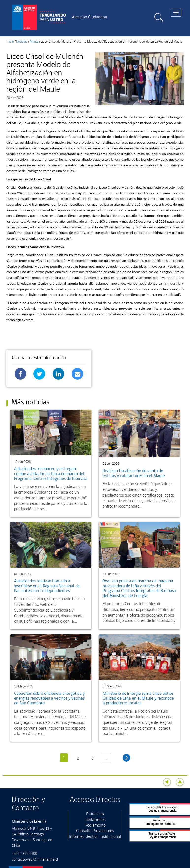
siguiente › (126, 758)
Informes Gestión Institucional (95, 836)
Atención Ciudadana (89, 17)
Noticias (22, 42)
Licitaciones (95, 820)
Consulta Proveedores (95, 831)
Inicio (10, 42)
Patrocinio (95, 814)
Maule (34, 42)
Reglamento (95, 825)
